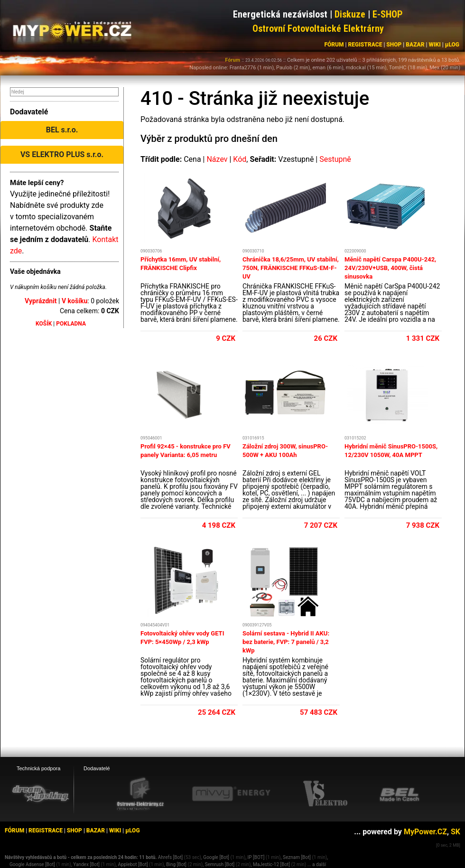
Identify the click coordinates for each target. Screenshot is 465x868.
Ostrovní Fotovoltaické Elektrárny (318, 28)
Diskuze (350, 14)
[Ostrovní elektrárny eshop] (140, 794)
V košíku (74, 301)
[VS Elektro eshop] (325, 794)
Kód (240, 159)
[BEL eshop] (400, 794)
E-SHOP (388, 14)
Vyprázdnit (41, 301)
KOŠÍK (44, 324)
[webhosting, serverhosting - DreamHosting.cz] (40, 793)
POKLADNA (71, 324)
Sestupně (335, 159)
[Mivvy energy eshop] (231, 793)
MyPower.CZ (425, 832)
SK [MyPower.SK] (456, 832)
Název (217, 159)
